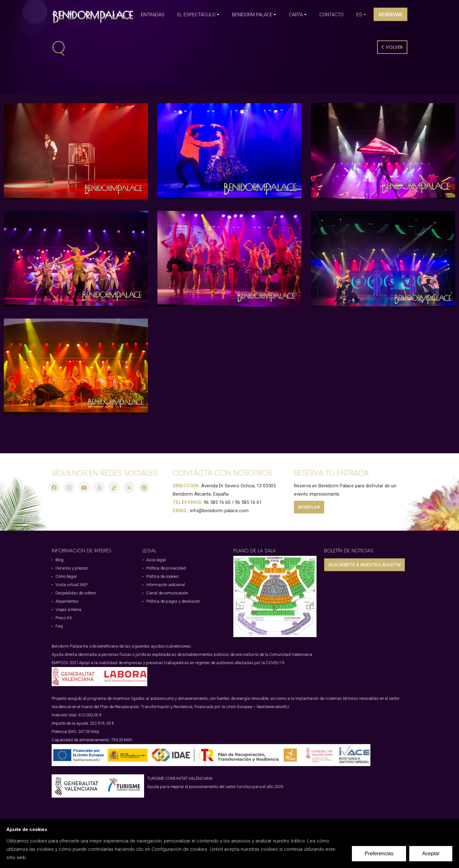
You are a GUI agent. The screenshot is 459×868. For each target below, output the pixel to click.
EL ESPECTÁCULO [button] (196, 15)
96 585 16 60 (217, 502)
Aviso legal (156, 560)
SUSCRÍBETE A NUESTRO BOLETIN (364, 565)
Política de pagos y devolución (173, 601)
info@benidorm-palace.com (219, 511)
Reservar (390, 15)
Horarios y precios (72, 568)
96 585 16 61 (248, 502)
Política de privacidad (166, 568)
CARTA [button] (296, 15)
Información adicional (166, 585)
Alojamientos (67, 601)
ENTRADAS (153, 15)
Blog (59, 560)
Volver (392, 47)
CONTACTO (331, 15)
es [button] (359, 15)
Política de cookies (162, 576)
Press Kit (64, 618)
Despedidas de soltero (76, 593)
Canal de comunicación (167, 593)
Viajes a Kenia (68, 610)
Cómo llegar (66, 576)
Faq (59, 626)
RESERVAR (309, 507)
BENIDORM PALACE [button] (252, 15)
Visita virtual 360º (72, 585)
